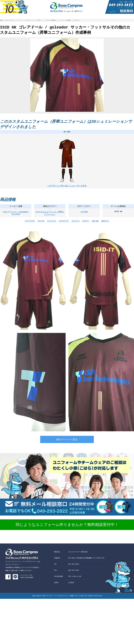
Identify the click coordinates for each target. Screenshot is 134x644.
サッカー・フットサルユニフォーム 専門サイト (30, 21)
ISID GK (77, 21)
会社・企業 (100, 224)
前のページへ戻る (67, 442)
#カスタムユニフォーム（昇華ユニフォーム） (50, 215)
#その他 (84, 214)
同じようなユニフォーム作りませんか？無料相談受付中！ (67, 528)
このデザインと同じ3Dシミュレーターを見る (67, 186)
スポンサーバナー (64, 224)
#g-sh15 (16, 217)
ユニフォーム (77, 224)
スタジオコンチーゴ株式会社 (78, 554)
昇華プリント (112, 224)
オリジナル (37, 224)
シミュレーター (50, 224)
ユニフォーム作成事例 (65, 21)
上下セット (89, 224)
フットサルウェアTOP (8, 21)
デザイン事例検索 (51, 21)
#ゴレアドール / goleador (16, 214)
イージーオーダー (24, 224)
